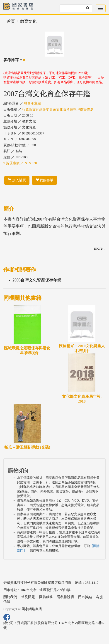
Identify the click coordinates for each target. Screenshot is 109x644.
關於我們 (10, 597)
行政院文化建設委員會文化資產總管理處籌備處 (58, 109)
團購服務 (46, 597)
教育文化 (28, 21)
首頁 (11, 21)
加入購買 (17, 180)
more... (100, 248)
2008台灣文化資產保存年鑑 (37, 280)
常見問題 (28, 597)
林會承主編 (33, 103)
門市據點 (85, 597)
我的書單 (45, 180)
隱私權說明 (65, 597)
